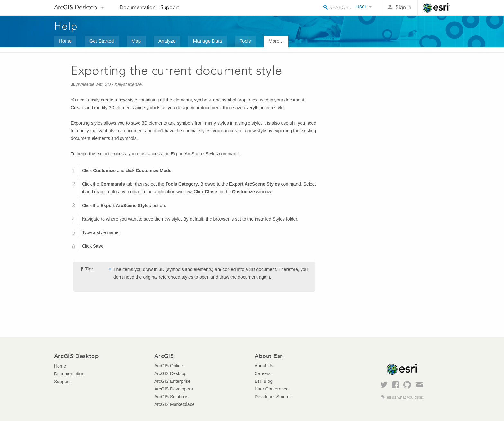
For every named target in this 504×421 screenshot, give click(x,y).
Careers (263, 373)
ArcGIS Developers (174, 389)
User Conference (272, 389)
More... (276, 41)
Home (65, 41)
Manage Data (208, 41)
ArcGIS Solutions (171, 397)
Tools (245, 41)
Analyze (167, 41)
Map (136, 41)
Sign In (404, 7)
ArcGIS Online (169, 366)
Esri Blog (264, 381)
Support (170, 7)
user (361, 7)
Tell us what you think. (405, 397)
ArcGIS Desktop (170, 373)
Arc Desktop (76, 7)
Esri (436, 8)
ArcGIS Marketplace (174, 404)
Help (66, 26)
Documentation (138, 7)
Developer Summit (273, 397)
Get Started (102, 41)
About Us (264, 366)
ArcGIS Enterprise (172, 381)
